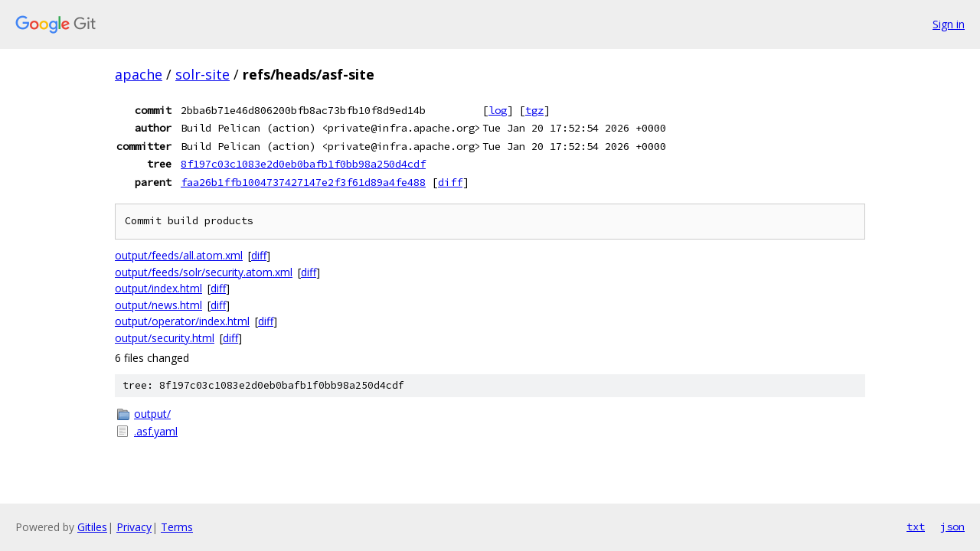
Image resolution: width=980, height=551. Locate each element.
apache (139, 74)
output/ (152, 414)
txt (916, 527)
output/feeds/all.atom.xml (179, 255)
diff (450, 182)
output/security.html (165, 338)
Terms (177, 527)
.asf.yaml (156, 431)
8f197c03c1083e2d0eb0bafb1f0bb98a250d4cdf (303, 164)
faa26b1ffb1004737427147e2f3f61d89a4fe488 (303, 182)
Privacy (134, 527)
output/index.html (158, 288)
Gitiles (92, 527)
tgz (534, 110)
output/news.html (158, 305)
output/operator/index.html (182, 321)
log (498, 110)
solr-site (203, 74)
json (952, 527)
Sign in (949, 24)
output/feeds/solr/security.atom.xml (204, 272)
